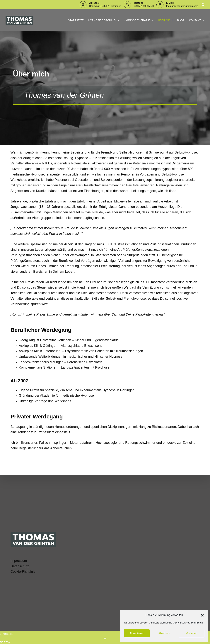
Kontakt (197, 20)
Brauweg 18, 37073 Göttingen (105, 6)
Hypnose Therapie (139, 20)
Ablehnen (164, 633)
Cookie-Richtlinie (23, 572)
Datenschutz (20, 566)
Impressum (19, 561)
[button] (202, 615)
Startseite (76, 20)
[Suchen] (203, 5)
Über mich (165, 20)
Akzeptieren (137, 633)
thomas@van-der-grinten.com (182, 6)
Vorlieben (192, 633)
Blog (181, 20)
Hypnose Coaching (104, 20)
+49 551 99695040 (144, 6)
